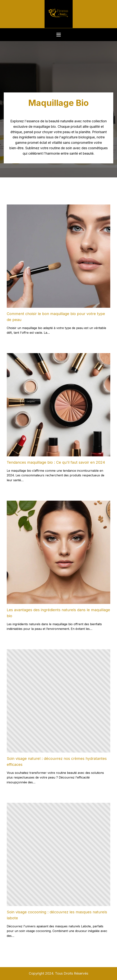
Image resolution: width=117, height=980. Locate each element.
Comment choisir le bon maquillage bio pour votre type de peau (56, 317)
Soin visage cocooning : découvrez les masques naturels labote (57, 915)
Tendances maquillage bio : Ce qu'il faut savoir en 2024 (56, 462)
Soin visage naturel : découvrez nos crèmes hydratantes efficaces (57, 762)
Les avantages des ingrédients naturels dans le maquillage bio (58, 613)
